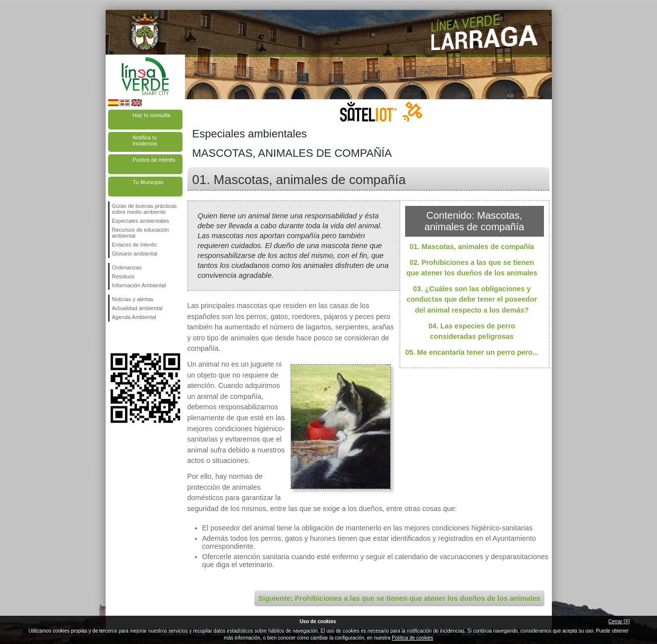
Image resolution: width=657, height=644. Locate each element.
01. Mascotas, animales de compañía (472, 247)
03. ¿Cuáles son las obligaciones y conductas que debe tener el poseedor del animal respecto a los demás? (472, 299)
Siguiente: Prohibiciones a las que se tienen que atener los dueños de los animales (399, 598)
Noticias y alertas (133, 299)
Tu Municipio (148, 182)
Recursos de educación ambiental (141, 233)
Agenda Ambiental (134, 317)
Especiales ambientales (141, 221)
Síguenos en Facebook (114, 337)
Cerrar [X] (619, 621)
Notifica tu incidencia (145, 140)
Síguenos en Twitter (130, 337)
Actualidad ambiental (137, 308)
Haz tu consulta (152, 115)
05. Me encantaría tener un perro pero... (472, 352)
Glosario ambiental (135, 254)
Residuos (123, 276)
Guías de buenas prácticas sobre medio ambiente (145, 209)
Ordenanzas (127, 267)
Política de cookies (412, 638)
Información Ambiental (139, 285)
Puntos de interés (154, 160)
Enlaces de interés (135, 245)
